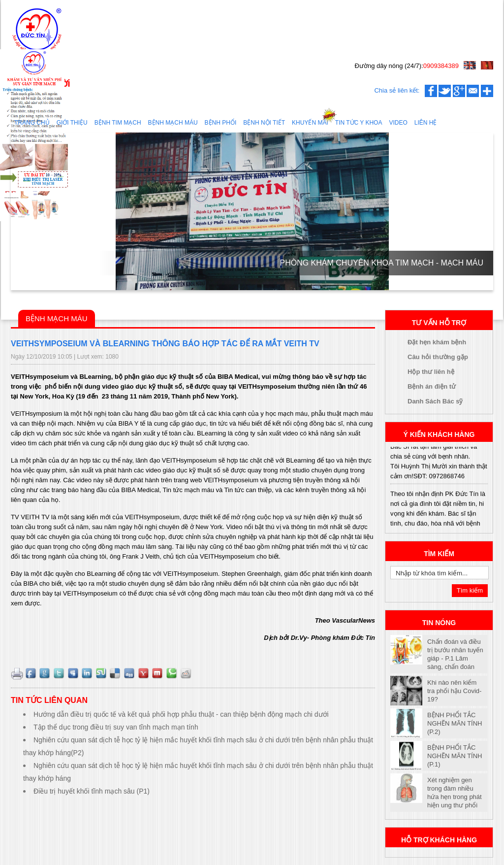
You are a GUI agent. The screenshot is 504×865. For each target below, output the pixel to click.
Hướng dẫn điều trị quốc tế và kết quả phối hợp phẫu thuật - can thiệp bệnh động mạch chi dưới (181, 714)
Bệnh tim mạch (118, 123)
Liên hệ (426, 123)
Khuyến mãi (310, 123)
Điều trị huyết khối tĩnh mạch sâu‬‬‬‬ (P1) (92, 791)
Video (398, 123)
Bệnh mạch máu (173, 123)
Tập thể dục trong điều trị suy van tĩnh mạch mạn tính (116, 727)
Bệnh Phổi (221, 123)
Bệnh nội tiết (264, 123)
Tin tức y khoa (359, 123)
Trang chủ (32, 123)
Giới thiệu (72, 123)
